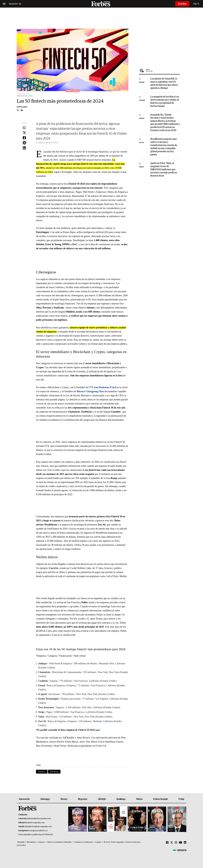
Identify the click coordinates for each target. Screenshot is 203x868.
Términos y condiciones (83, 842)
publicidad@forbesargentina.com (39, 819)
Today (181, 799)
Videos (139, 799)
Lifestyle (102, 799)
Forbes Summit (160, 799)
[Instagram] (176, 843)
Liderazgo (45, 799)
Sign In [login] (196, 4)
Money (64, 799)
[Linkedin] (185, 843)
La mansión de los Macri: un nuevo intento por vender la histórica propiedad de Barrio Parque (165, 102)
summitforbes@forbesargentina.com (38, 827)
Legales (98, 842)
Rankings (121, 799)
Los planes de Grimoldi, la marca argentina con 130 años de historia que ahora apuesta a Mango (164, 83)
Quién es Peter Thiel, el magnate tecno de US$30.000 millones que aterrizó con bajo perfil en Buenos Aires (164, 170)
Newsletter (31, 842)
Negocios (83, 799)
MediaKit (21, 842)
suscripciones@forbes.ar (38, 831)
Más (163, 70)
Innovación (24, 799)
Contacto (41, 842)
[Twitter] (172, 843)
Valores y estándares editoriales (60, 842)
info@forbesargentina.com (35, 823)
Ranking (54, 772)
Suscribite (182, 4)
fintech (42, 772)
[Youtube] (181, 843)
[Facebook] (167, 843)
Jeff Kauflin (22, 107)
